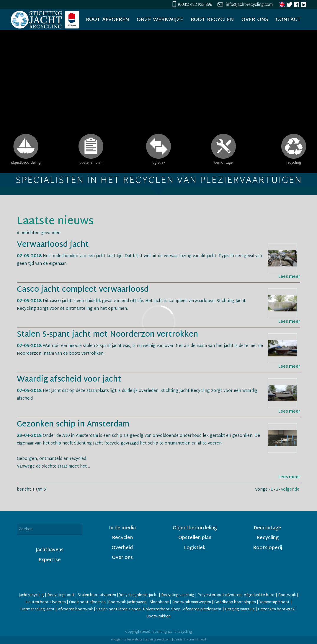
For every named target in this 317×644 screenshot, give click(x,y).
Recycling (268, 538)
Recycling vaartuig (178, 595)
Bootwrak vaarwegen (192, 602)
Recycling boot (61, 595)
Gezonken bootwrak (276, 609)
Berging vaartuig (240, 609)
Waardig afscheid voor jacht (69, 380)
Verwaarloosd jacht (53, 245)
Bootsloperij (268, 548)
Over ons (122, 558)
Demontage (267, 528)
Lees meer (289, 277)
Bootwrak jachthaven (127, 602)
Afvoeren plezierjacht (202, 609)
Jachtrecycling (31, 595)
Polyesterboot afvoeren (219, 595)
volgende (290, 490)
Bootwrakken (158, 617)
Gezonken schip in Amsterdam (73, 425)
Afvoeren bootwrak (75, 609)
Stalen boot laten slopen (118, 609)
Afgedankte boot (259, 595)
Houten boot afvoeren (46, 602)
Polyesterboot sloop (162, 609)
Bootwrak (287, 595)
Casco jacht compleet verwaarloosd (83, 290)
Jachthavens (50, 550)
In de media (122, 528)
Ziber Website (133, 640)
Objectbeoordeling (195, 528)
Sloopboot (159, 602)
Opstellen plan (195, 538)
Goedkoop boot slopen (236, 602)
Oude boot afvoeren (87, 602)
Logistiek (195, 548)
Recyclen (122, 538)
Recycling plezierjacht (138, 595)
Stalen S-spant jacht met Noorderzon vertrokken (107, 335)
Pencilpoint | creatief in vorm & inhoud (182, 640)
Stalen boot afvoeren (97, 595)
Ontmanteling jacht (37, 609)
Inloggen (117, 640)
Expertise (50, 560)
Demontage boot (274, 602)
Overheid (122, 548)
